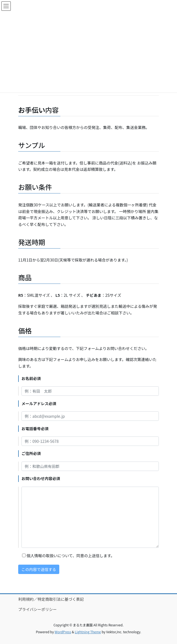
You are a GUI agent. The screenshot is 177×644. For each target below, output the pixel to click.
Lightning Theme (88, 632)
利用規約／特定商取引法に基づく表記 (51, 599)
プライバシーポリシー (37, 609)
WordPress (63, 632)
